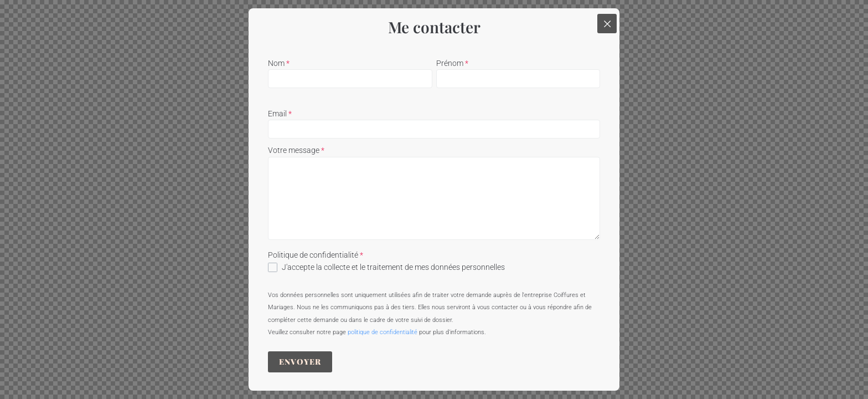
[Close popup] (607, 24)
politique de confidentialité (383, 332)
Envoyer (300, 362)
